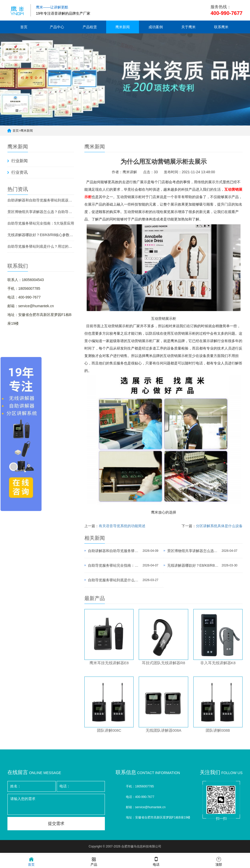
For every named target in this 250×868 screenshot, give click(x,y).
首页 (24, 27)
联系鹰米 (221, 27)
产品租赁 (90, 27)
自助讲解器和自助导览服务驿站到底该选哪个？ (41, 200)
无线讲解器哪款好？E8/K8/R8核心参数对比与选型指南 (41, 235)
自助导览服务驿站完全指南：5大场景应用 (41, 223)
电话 (156, 861)
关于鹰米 (188, 27)
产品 (94, 861)
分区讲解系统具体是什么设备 (219, 526)
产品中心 (57, 27)
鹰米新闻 (123, 27)
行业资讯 (19, 172)
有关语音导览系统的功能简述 (122, 526)
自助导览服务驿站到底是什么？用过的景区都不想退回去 (41, 246)
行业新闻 (19, 161)
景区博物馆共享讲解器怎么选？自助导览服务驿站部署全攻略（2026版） (41, 212)
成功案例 (156, 27)
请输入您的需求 (56, 807)
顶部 (219, 861)
